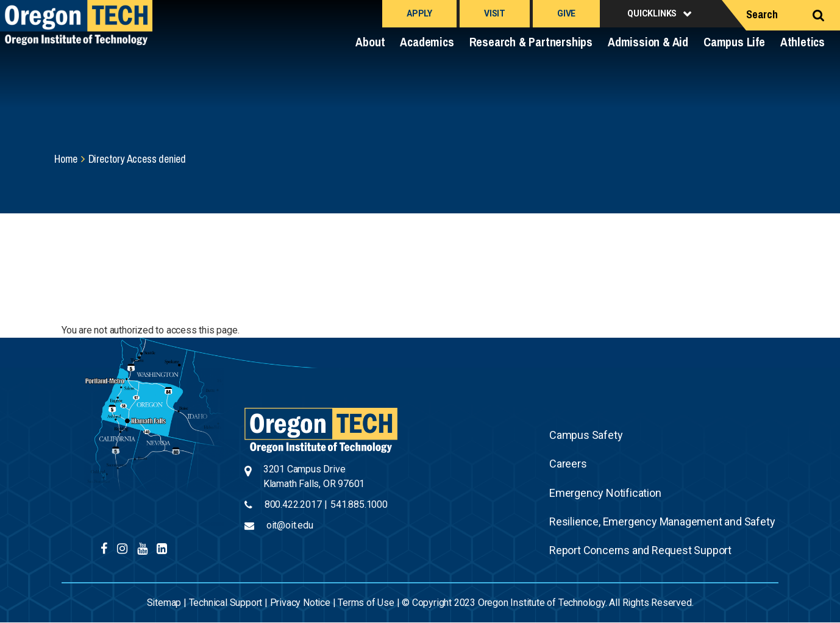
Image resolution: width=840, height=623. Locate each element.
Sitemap (164, 603)
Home (66, 159)
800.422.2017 (293, 504)
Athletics (803, 42)
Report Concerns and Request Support (640, 550)
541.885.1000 (359, 504)
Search (762, 14)
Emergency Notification (605, 493)
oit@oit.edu (290, 525)
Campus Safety (586, 435)
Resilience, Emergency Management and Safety (662, 522)
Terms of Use (366, 603)
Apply (419, 13)
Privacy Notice (300, 603)
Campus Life (734, 42)
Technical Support (226, 603)
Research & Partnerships (531, 42)
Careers (568, 464)
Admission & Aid (648, 42)
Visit (495, 13)
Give (566, 13)
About (370, 42)
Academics (427, 42)
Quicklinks (652, 13)
